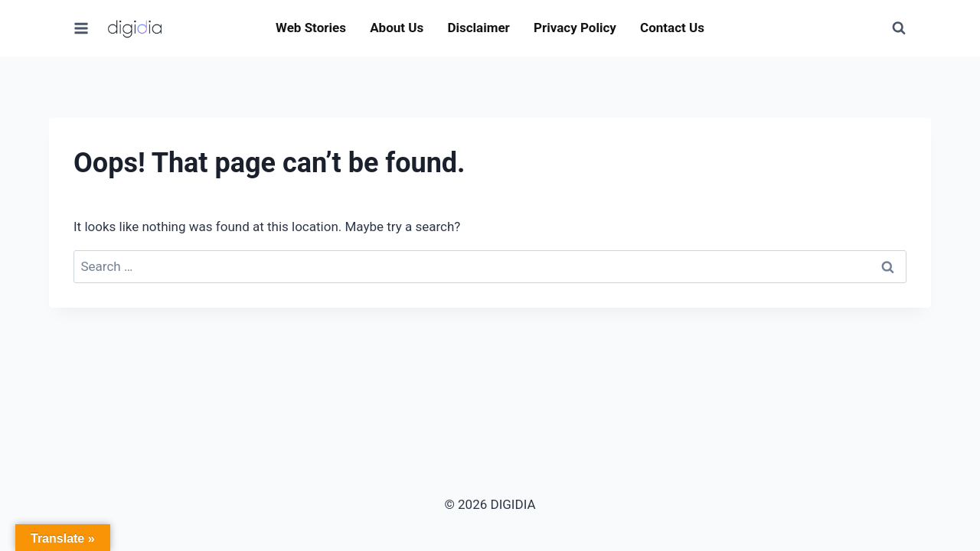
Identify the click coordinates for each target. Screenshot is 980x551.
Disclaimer (478, 28)
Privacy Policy (575, 28)
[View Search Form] (899, 28)
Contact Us (672, 28)
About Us (397, 28)
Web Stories (311, 28)
